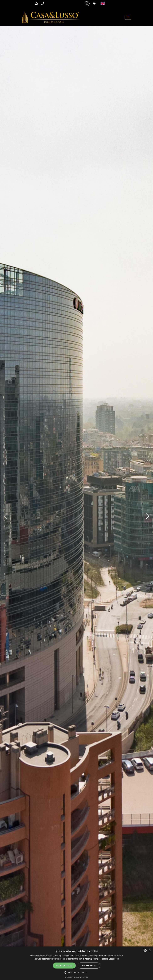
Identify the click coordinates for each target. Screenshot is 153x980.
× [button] (149, 950)
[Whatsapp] (87, 4)
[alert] (76, 963)
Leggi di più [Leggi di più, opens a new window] (114, 959)
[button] (76, 972)
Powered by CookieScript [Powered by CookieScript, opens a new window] (77, 977)
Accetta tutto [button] (64, 965)
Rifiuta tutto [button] (89, 965)
